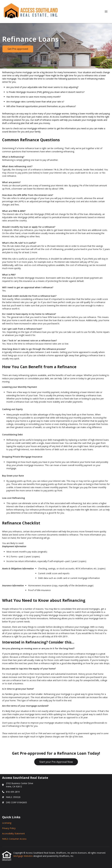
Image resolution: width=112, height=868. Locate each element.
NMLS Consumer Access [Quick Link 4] (14, 839)
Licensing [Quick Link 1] (7, 823)
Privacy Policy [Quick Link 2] (9, 828)
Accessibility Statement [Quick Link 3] (13, 833)
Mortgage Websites (23, 856)
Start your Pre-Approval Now (56, 762)
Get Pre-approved (18, 49)
